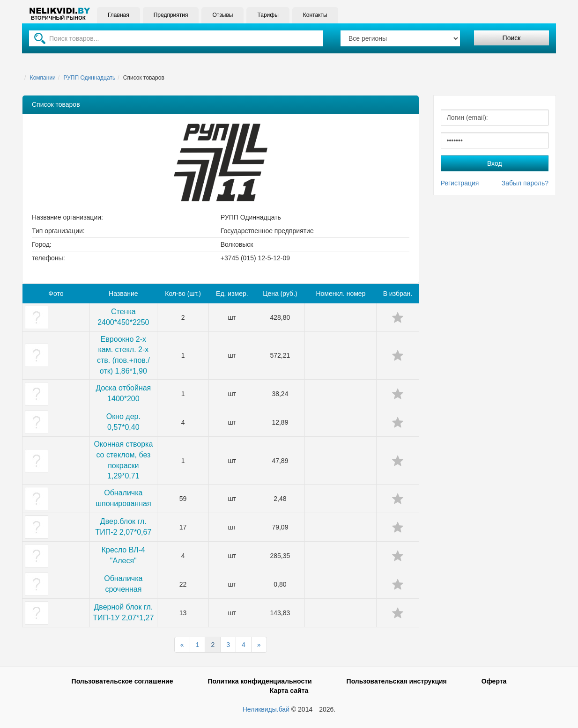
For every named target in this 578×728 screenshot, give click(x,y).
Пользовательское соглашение (122, 681)
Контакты (315, 15)
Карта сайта (289, 691)
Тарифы (268, 15)
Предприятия (171, 15)
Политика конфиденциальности (259, 681)
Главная (119, 15)
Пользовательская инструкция (397, 681)
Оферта (494, 681)
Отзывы (222, 15)
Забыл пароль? (525, 183)
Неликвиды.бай (266, 709)
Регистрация (460, 183)
